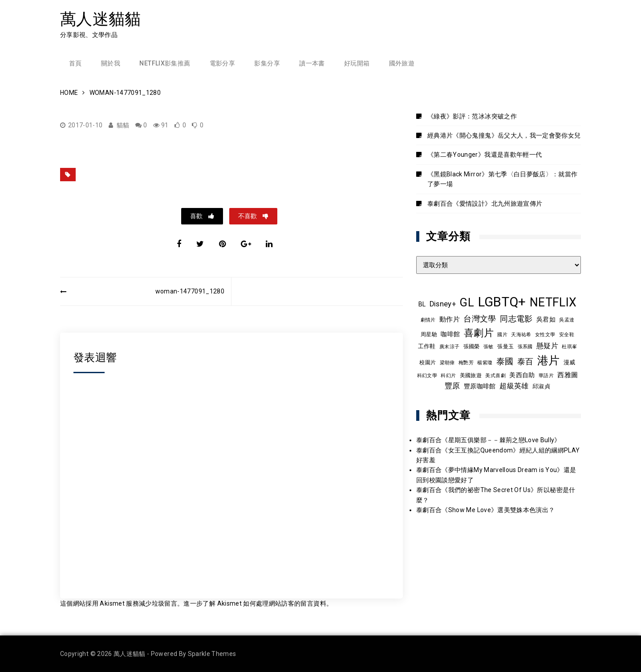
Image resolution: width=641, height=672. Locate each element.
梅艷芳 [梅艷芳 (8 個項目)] (466, 362)
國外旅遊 (402, 63)
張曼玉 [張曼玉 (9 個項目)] (505, 346)
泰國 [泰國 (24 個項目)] (505, 362)
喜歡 (197, 216)
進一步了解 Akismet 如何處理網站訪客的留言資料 (255, 603)
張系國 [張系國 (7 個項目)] (525, 347)
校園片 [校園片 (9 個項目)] (428, 362)
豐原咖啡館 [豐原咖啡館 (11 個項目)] (480, 386)
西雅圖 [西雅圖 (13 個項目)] (568, 375)
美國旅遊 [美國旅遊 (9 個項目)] (471, 375)
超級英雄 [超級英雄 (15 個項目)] (514, 386)
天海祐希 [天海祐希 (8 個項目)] (521, 334)
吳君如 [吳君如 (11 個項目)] (546, 319)
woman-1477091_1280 (190, 291)
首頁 (75, 63)
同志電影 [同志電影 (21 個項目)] (516, 319)
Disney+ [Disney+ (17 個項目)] (443, 304)
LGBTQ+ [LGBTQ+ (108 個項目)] (502, 302)
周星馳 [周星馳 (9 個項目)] (429, 334)
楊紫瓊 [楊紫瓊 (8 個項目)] (485, 362)
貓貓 (123, 125)
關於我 (111, 63)
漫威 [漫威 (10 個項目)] (570, 362)
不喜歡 (248, 216)
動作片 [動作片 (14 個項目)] (450, 319)
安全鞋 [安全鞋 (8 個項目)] (567, 334)
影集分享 (267, 63)
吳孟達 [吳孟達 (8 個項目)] (567, 320)
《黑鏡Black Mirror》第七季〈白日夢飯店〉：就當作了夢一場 (503, 179)
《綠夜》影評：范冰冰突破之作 (472, 116)
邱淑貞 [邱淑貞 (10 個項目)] (541, 386)
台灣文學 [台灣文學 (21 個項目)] (480, 319)
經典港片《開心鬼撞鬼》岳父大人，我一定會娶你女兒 (504, 135)
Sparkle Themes (212, 654)
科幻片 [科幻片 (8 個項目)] (448, 375)
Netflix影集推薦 (165, 63)
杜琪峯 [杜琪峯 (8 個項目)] (569, 346)
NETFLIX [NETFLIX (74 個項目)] (553, 302)
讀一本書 (312, 63)
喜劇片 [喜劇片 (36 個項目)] (479, 333)
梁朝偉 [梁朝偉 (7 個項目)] (447, 363)
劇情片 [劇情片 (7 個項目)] (428, 320)
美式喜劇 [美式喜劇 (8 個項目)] (495, 375)
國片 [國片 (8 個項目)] (502, 334)
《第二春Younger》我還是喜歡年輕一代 (485, 155)
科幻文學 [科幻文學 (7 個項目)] (427, 376)
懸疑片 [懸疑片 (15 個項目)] (547, 346)
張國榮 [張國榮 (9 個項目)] (472, 346)
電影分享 (222, 63)
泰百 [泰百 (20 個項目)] (525, 362)
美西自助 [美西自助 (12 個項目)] (522, 375)
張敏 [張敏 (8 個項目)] (489, 346)
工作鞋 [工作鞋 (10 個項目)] (427, 346)
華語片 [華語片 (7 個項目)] (546, 376)
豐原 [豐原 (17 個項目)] (452, 386)
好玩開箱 (357, 63)
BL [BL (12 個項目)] (422, 304)
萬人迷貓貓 (101, 19)
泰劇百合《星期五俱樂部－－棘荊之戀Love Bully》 (489, 440)
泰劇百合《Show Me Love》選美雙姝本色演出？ (485, 510)
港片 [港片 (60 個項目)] (549, 360)
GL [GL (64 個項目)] (467, 302)
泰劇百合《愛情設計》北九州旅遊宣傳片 (485, 204)
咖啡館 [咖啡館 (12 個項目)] (450, 334)
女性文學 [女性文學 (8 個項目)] (545, 334)
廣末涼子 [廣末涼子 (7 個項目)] (449, 347)
